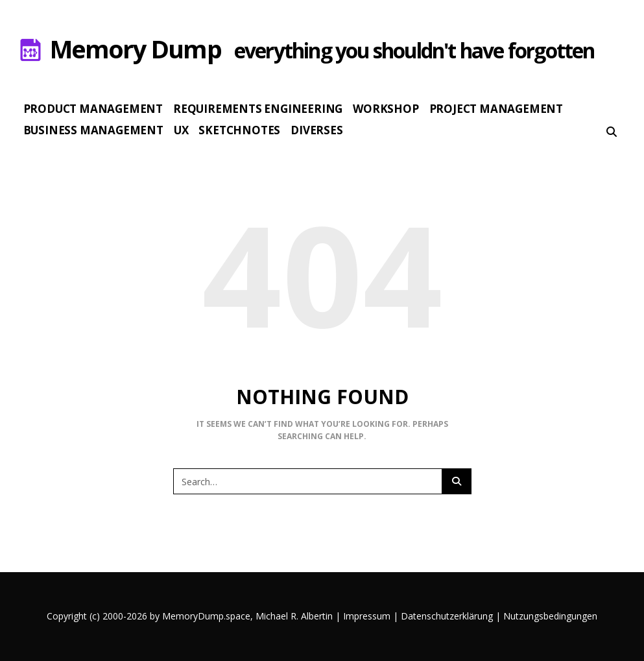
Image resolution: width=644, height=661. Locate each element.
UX (181, 130)
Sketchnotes (239, 130)
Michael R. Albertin (295, 616)
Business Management (93, 130)
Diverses (316, 130)
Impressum (367, 616)
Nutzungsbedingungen (550, 616)
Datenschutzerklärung (447, 616)
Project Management (496, 109)
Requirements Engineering (258, 109)
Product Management (93, 109)
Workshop (386, 109)
